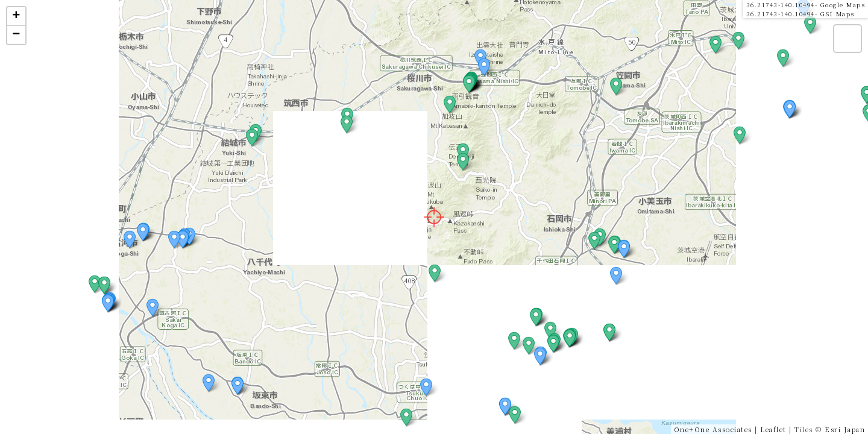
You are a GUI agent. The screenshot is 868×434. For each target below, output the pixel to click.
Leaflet (773, 429)
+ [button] (17, 16)
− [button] (17, 35)
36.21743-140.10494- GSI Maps (800, 14)
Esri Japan (845, 429)
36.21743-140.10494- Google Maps (806, 5)
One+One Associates (713, 429)
